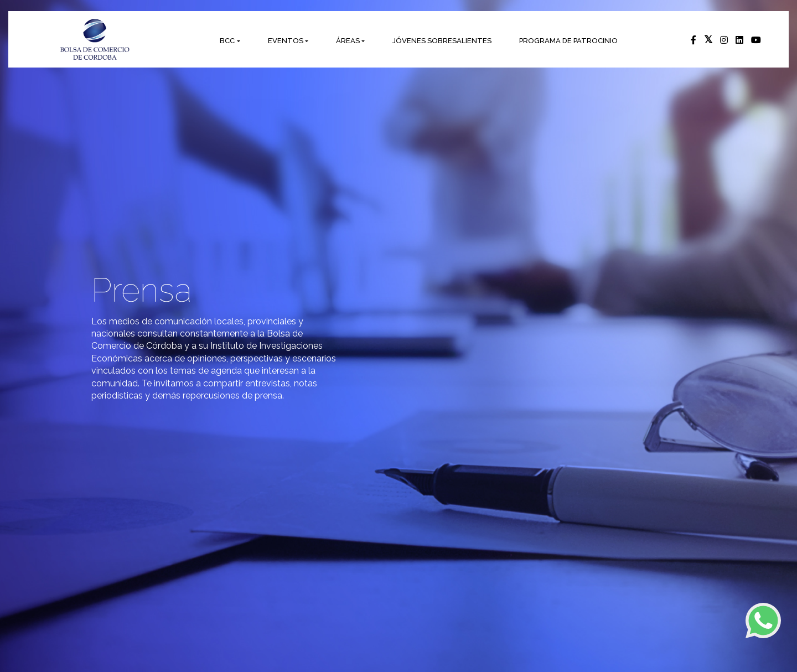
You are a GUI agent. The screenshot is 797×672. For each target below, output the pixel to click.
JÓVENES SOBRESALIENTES (442, 41)
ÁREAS (348, 41)
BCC (227, 41)
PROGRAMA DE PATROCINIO (568, 41)
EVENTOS (286, 41)
